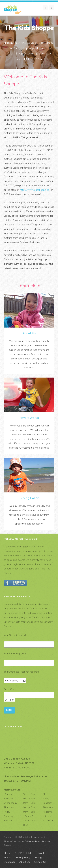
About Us (29, 333)
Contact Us (40, 862)
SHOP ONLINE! (24, 853)
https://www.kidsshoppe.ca (34, 190)
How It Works (29, 418)
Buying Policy (29, 498)
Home (7, 853)
